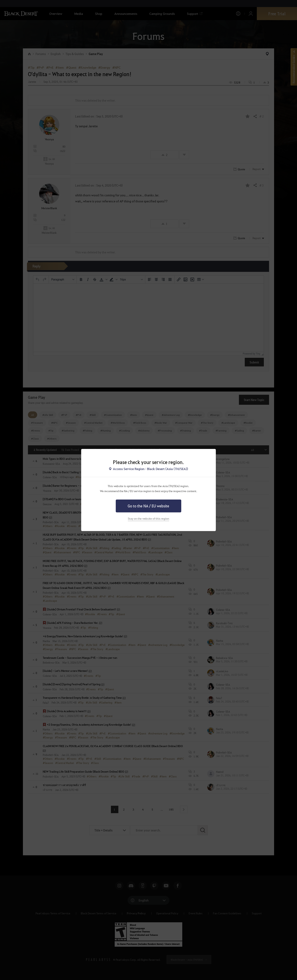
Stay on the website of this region (148, 518)
